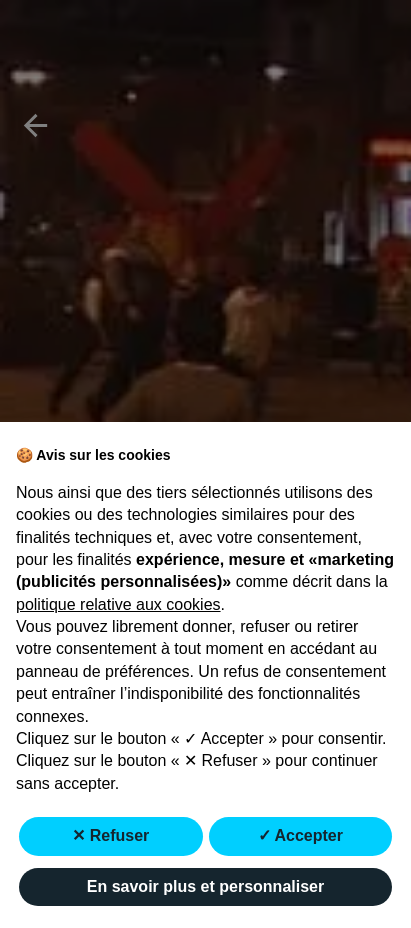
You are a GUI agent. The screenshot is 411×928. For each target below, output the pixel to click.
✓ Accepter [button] (300, 835)
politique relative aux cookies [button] (118, 604)
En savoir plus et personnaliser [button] (205, 886)
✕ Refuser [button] (110, 835)
